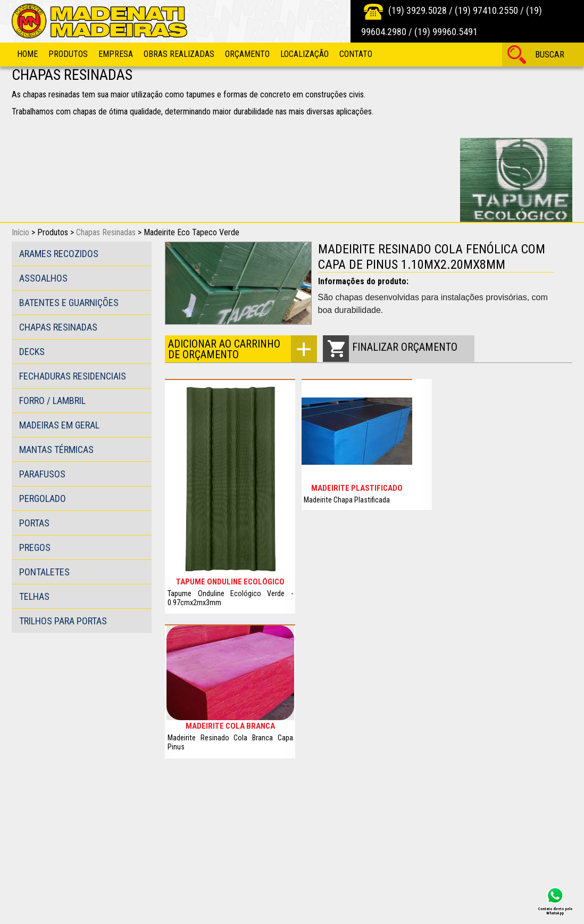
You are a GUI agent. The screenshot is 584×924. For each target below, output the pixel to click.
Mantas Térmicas (56, 449)
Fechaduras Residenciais (73, 376)
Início (20, 232)
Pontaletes (44, 572)
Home (27, 54)
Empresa (116, 54)
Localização (304, 54)
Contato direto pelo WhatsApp (555, 911)
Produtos (68, 54)
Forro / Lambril (52, 401)
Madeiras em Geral (59, 425)
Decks (32, 352)
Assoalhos (43, 278)
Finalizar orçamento (405, 347)
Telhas (34, 596)
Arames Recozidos (59, 254)
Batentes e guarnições (69, 303)
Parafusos (42, 474)
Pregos (35, 547)
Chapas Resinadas (106, 232)
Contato (356, 54)
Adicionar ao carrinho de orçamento (224, 349)
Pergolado (43, 498)
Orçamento (247, 54)
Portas (34, 523)
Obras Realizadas (179, 54)
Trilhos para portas (63, 621)
